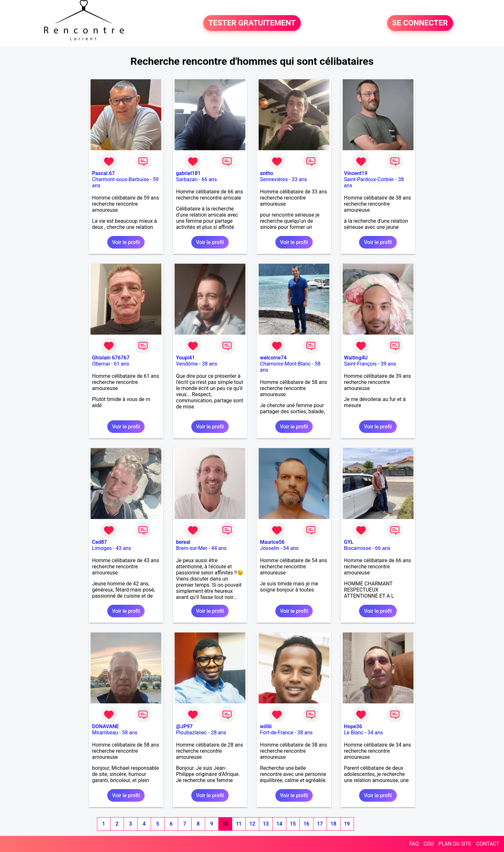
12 (252, 824)
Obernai (101, 364)
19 (347, 824)
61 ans (121, 364)
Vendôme (187, 364)
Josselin (270, 548)
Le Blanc (354, 733)
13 (266, 824)
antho (266, 173)
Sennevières (274, 179)
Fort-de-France (276, 733)
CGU (429, 844)
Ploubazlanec (192, 733)
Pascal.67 (104, 173)
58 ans (130, 733)
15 (293, 824)
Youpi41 (186, 358)
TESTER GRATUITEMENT (252, 23)
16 (306, 824)
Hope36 (353, 726)
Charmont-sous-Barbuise (120, 179)
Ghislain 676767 (111, 358)
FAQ (414, 844)
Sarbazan (187, 179)
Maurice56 (272, 542)
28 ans (219, 733)
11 (239, 824)
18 (333, 824)
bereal (183, 542)
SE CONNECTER (420, 23)
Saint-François (360, 364)
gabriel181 (188, 173)
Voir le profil (126, 242)
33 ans (300, 179)
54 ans (291, 548)
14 (279, 824)
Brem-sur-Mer (192, 548)
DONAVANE (106, 726)
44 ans (219, 548)
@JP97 (185, 726)
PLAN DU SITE (455, 844)
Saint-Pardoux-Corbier (369, 179)
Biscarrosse (357, 548)
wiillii (266, 726)
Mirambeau (105, 733)
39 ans (388, 364)
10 (225, 824)
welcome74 (273, 358)
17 (320, 824)
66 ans (209, 179)
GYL (349, 542)
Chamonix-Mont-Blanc (285, 364)
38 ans (210, 364)
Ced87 (100, 542)
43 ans (123, 548)
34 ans (375, 733)
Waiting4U (356, 358)
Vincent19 (356, 173)
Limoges (102, 548)
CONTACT (488, 844)
